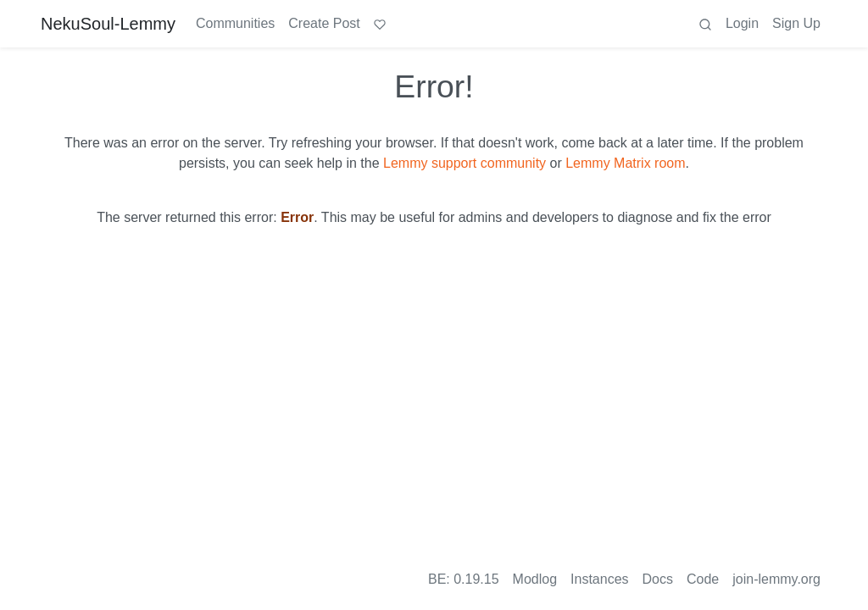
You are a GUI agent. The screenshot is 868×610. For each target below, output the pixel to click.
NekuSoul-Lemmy (108, 24)
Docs (658, 579)
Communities (235, 23)
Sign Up (796, 23)
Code (703, 579)
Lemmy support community (465, 163)
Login (742, 23)
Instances (599, 579)
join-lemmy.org (776, 579)
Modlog (535, 579)
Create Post (324, 23)
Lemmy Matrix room (625, 163)
